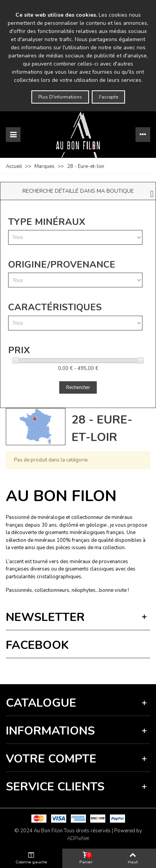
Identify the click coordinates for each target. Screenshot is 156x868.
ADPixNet (78, 839)
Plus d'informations (60, 97)
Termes (84, 669)
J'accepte (108, 97)
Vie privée (64, 669)
